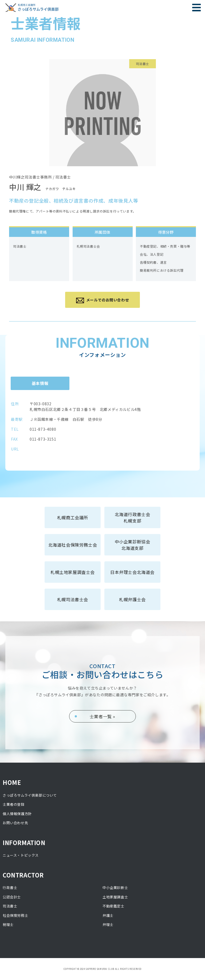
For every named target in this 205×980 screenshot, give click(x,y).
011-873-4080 (43, 429)
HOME (12, 782)
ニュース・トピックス (21, 855)
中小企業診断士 (115, 888)
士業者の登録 (14, 804)
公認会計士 (12, 897)
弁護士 (108, 915)
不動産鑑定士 (113, 906)
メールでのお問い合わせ (103, 300)
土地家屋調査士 (115, 897)
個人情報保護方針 (17, 814)
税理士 (8, 924)
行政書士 (10, 888)
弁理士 (108, 924)
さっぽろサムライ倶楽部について (30, 795)
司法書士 (10, 906)
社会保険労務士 (15, 915)
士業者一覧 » (102, 716)
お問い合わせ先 (15, 823)
